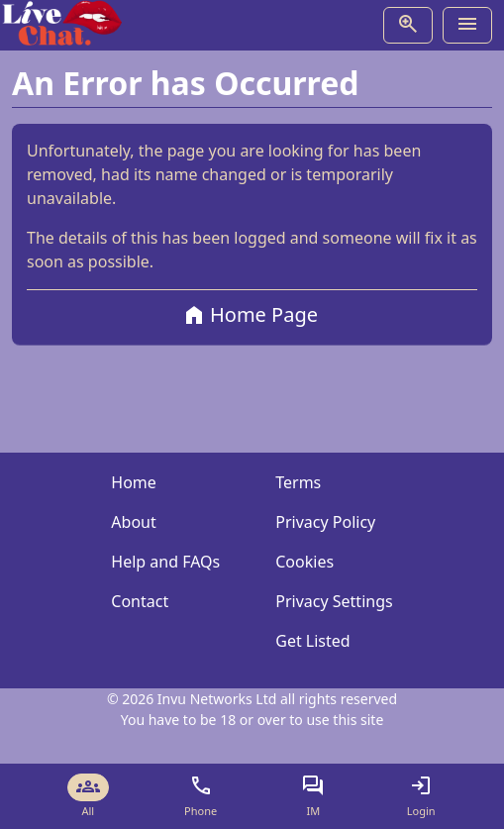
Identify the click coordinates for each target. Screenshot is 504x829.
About (133, 522)
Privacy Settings (334, 601)
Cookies (304, 562)
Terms (298, 482)
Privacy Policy (325, 522)
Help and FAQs (165, 562)
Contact (140, 601)
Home (134, 482)
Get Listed (312, 641)
